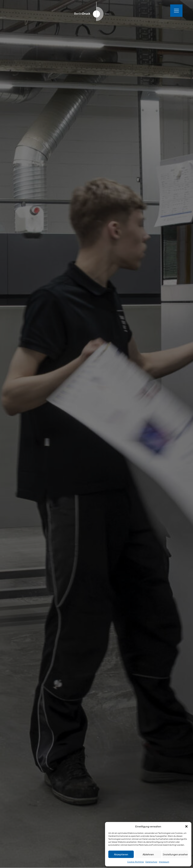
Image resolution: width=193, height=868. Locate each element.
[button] (186, 826)
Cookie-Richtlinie (135, 862)
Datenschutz (151, 862)
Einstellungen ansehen (175, 854)
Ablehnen (148, 854)
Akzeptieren (121, 854)
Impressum (164, 862)
